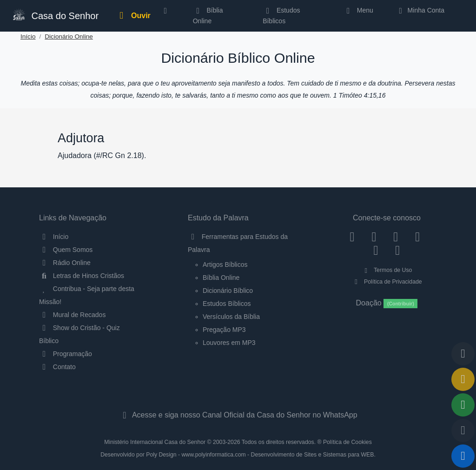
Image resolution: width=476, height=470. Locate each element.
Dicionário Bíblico (228, 291)
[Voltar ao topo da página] (463, 354)
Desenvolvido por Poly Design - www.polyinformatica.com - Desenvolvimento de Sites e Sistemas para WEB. (238, 455)
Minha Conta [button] (420, 10)
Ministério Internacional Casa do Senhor (155, 442)
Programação (66, 354)
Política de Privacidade (387, 282)
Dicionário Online (69, 36)
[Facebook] (352, 237)
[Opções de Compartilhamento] (463, 405)
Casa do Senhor (55, 15)
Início (28, 36)
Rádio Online (65, 263)
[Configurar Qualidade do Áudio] (463, 430)
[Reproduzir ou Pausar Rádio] (463, 456)
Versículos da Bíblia (231, 317)
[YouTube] (418, 237)
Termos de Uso (387, 270)
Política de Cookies (347, 442)
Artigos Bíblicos (225, 265)
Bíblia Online (208, 15)
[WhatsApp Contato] (376, 250)
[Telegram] (398, 250)
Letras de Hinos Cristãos (82, 276)
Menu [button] (358, 10)
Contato (57, 367)
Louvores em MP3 (229, 343)
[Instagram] (374, 237)
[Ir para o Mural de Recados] (463, 379)
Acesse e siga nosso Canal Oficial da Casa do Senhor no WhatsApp (238, 415)
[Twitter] (396, 237)
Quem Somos (66, 250)
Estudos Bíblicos (281, 15)
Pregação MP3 (224, 330)
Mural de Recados (72, 315)
